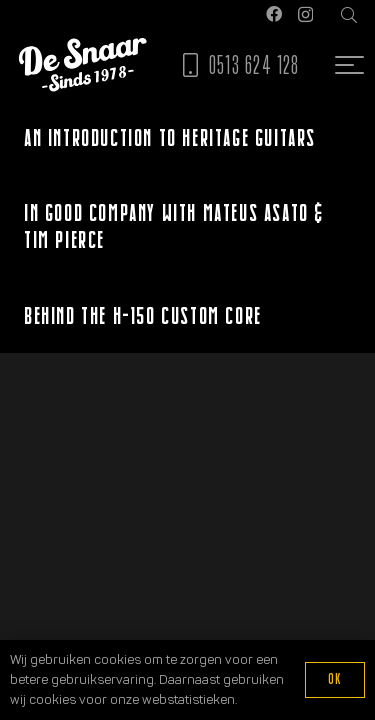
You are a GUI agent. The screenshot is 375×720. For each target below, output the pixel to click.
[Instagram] (305, 15)
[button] (349, 15)
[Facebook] (274, 14)
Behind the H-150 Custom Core (143, 315)
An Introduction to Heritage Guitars (170, 137)
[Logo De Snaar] (82, 65)
